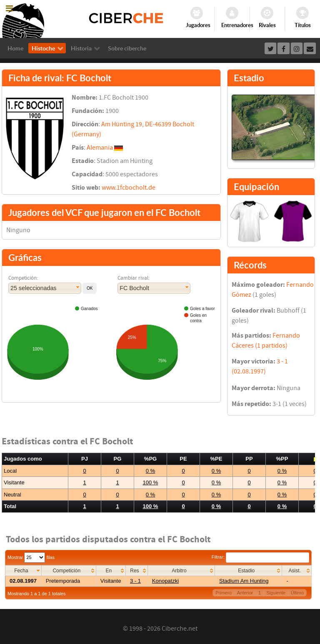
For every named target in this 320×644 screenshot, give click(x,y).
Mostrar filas (31, 557)
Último (297, 593)
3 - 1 (135, 581)
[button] (90, 288)
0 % (150, 471)
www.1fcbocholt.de (129, 188)
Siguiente (276, 593)
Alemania (100, 148)
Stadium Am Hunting (244, 581)
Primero (224, 593)
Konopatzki (165, 581)
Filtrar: (260, 557)
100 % (151, 482)
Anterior (245, 593)
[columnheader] (24, 570)
